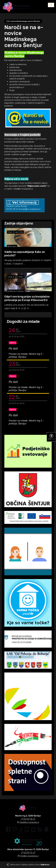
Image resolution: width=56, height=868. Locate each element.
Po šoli (13, 349)
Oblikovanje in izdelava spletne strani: (30, 865)
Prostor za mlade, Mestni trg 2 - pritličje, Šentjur (26, 355)
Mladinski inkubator (16, 291)
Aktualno (12, 246)
